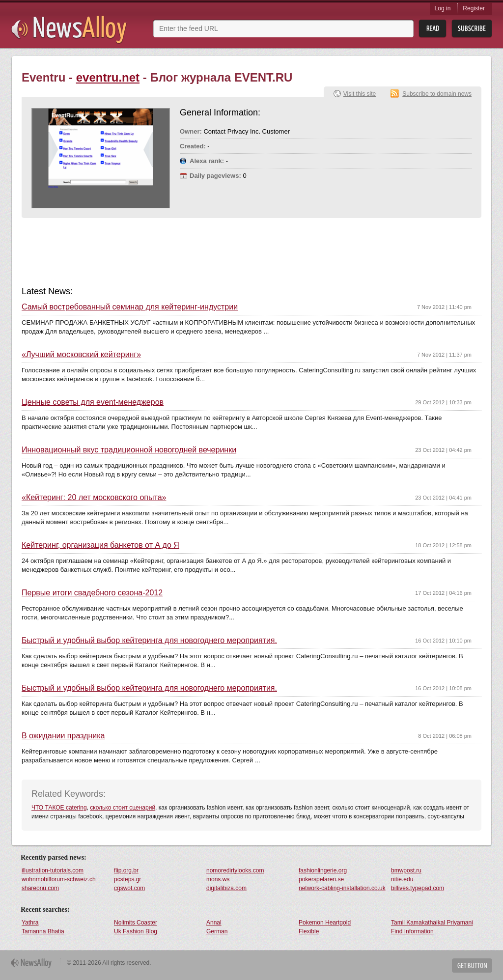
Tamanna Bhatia (43, 931)
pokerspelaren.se (321, 879)
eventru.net (108, 77)
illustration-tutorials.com (53, 870)
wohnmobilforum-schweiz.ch (59, 879)
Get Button (472, 966)
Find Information (412, 931)
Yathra (30, 923)
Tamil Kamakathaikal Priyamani (432, 923)
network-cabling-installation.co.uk (342, 888)
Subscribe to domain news (437, 94)
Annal (214, 923)
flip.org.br (126, 870)
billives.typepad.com (418, 888)
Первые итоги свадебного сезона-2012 (92, 593)
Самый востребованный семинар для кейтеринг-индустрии (130, 307)
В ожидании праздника (63, 736)
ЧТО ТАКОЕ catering (59, 808)
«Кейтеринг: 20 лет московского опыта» (94, 498)
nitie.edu (402, 879)
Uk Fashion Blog (136, 931)
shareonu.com (40, 888)
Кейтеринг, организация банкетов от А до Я (100, 545)
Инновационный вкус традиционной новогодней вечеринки (129, 450)
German (217, 931)
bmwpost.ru (406, 870)
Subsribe (472, 29)
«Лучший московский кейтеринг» (81, 355)
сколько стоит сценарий (123, 808)
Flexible (309, 931)
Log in (443, 8)
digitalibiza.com (226, 888)
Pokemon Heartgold (325, 923)
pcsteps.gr (127, 879)
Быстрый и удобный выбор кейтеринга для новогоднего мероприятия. (149, 641)
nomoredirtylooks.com (235, 870)
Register (474, 8)
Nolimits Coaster (136, 923)
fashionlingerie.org (323, 870)
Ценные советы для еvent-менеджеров (93, 402)
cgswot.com (129, 888)
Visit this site (360, 94)
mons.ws (218, 879)
